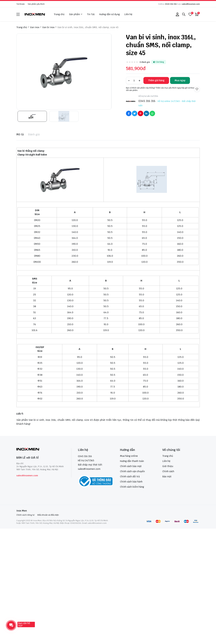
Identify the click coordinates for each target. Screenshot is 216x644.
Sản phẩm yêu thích (36, 4)
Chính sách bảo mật (131, 466)
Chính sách (168, 471)
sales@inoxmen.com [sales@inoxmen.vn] (89, 469)
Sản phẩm (76, 14)
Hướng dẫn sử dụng (110, 14)
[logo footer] (41, 450)
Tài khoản (21, 4)
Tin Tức (91, 14)
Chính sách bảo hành (131, 482)
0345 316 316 (171, 4)
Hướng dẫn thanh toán (132, 461)
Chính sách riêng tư (25, 515)
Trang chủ (59, 14)
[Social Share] (129, 113)
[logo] (35, 14)
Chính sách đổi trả (130, 476)
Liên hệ (128, 14)
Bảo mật (167, 476)
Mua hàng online (129, 456)
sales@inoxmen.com (191, 4)
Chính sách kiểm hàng (132, 487)
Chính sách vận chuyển (132, 471)
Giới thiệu (168, 466)
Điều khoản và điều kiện (48, 515)
